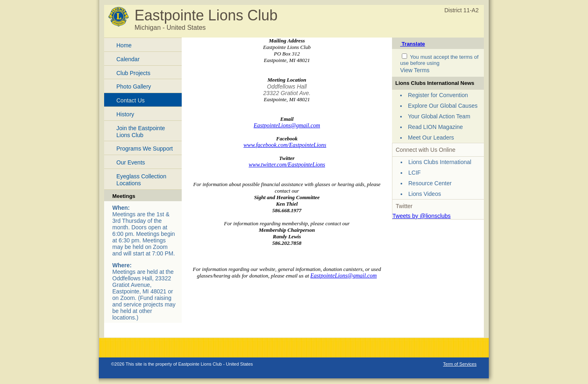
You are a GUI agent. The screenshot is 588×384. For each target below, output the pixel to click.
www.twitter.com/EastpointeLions (287, 165)
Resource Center (430, 183)
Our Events (131, 162)
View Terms (415, 70)
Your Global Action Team (439, 116)
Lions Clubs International (440, 162)
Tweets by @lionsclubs (422, 216)
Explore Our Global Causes (443, 106)
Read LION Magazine (435, 127)
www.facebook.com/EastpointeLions (285, 145)
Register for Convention (438, 95)
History (125, 114)
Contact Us (130, 100)
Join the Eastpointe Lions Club (141, 132)
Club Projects (133, 73)
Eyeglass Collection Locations (141, 180)
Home (124, 45)
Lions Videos (425, 194)
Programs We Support (145, 149)
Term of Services (460, 364)
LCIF (414, 173)
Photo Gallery (134, 87)
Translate (413, 44)
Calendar (128, 59)
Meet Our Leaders (431, 138)
